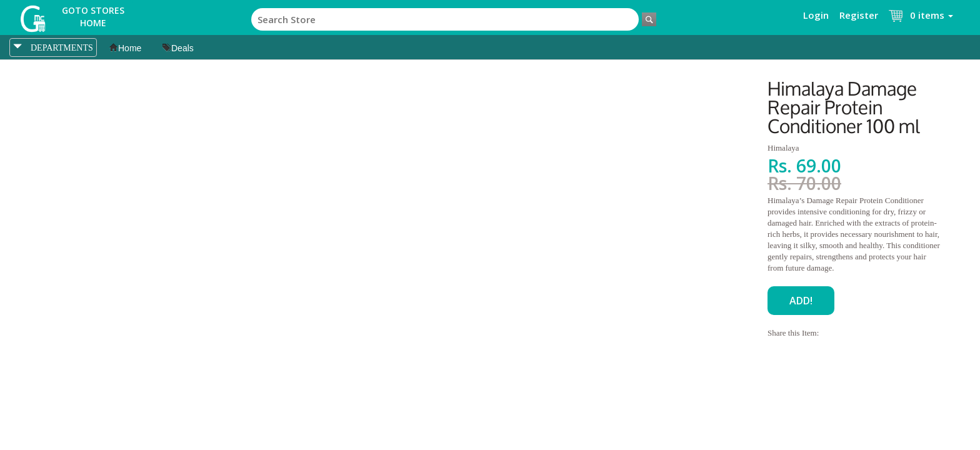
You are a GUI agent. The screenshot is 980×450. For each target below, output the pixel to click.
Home (125, 48)
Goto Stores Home (93, 17)
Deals (178, 48)
